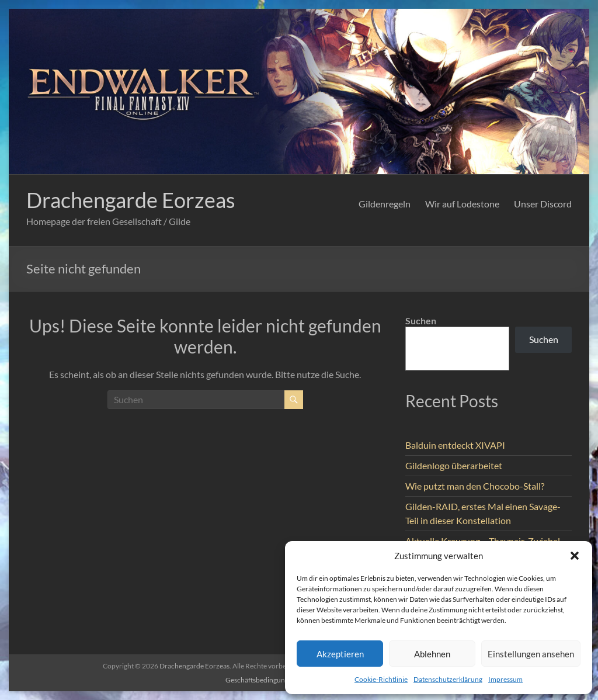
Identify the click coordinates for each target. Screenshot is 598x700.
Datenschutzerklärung (448, 679)
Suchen (421, 320)
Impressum (505, 679)
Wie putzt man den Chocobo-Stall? (475, 486)
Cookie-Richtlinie (381, 679)
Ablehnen (432, 654)
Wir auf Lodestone (462, 204)
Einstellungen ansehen (531, 654)
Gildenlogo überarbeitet (454, 465)
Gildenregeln (385, 204)
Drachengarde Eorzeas (131, 200)
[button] (575, 556)
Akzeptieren (340, 654)
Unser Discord (543, 204)
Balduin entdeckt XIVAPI (455, 445)
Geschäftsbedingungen (261, 680)
